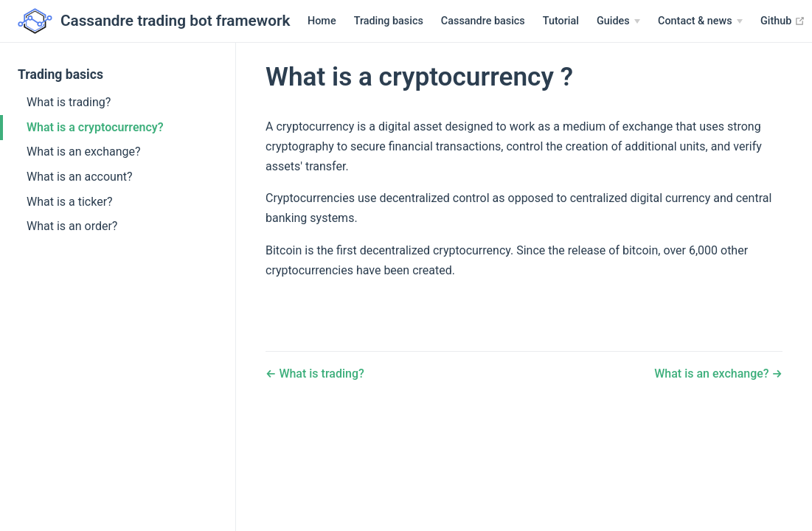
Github (740, 21)
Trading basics (346, 21)
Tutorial (518, 21)
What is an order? (72, 226)
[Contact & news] (657, 21)
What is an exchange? (84, 152)
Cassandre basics (440, 21)
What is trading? (69, 102)
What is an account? (80, 177)
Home (279, 21)
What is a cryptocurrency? (95, 127)
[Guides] (576, 21)
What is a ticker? (70, 202)
